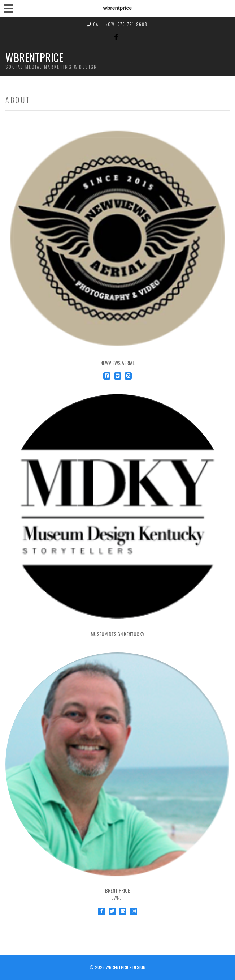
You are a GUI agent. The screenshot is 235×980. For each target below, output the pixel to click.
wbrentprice (34, 57)
